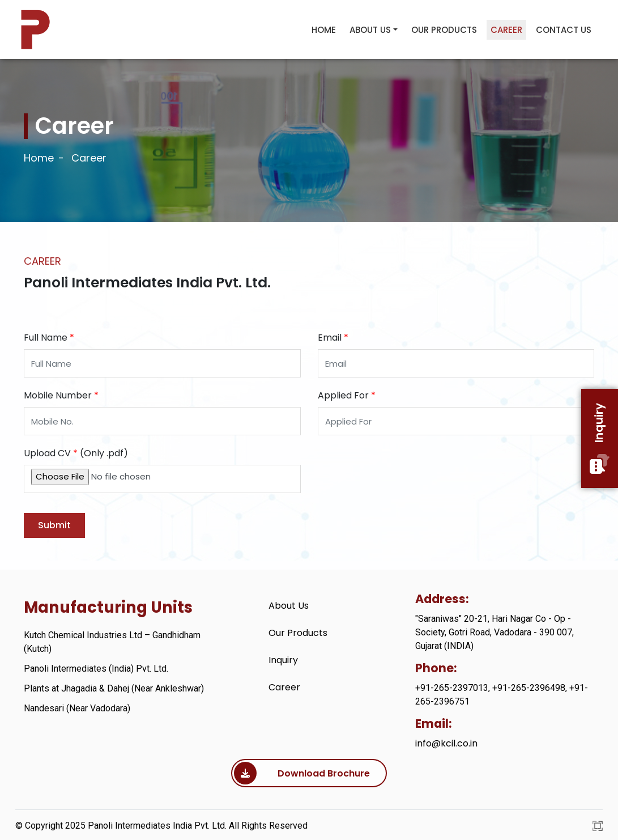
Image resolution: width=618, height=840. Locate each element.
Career (506, 30)
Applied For (347, 395)
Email (333, 338)
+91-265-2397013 (452, 688)
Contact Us (564, 30)
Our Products (444, 30)
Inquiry (600, 438)
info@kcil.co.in (446, 743)
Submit (54, 525)
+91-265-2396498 (529, 688)
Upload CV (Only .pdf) (76, 453)
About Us (370, 30)
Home (324, 30)
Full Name (49, 338)
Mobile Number (61, 395)
